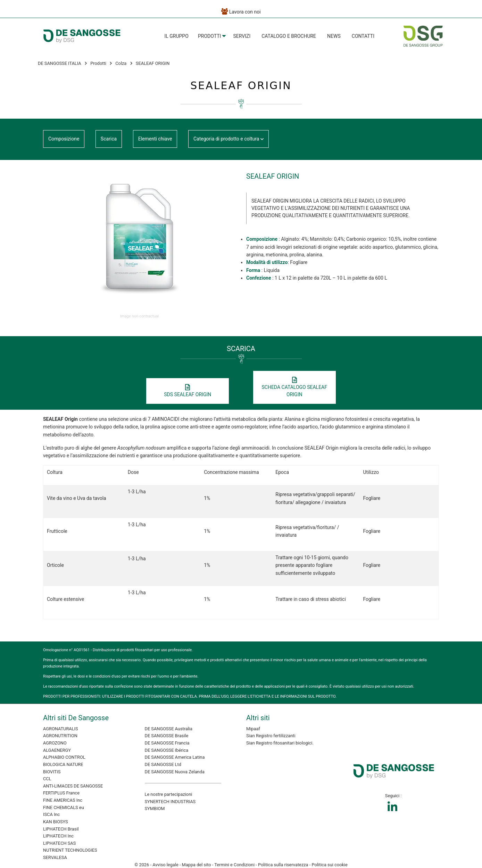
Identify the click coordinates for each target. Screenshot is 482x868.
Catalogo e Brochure (289, 36)
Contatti (363, 36)
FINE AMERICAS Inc (63, 800)
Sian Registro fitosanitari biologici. (280, 743)
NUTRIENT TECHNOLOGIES (70, 850)
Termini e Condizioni (234, 865)
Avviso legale (165, 865)
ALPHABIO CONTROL (64, 757)
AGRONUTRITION (60, 736)
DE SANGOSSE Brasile (167, 736)
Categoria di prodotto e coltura (228, 139)
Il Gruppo (176, 36)
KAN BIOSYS (56, 822)
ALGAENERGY (57, 750)
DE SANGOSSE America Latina (175, 757)
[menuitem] (176, 36)
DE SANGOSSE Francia (167, 743)
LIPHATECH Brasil (61, 829)
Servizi (242, 36)
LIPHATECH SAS (59, 843)
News (334, 36)
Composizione (64, 139)
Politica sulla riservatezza (283, 865)
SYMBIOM (155, 809)
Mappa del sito (197, 865)
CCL (47, 779)
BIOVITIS (52, 772)
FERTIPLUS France (61, 793)
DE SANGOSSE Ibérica (167, 750)
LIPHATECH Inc (58, 836)
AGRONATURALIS (61, 729)
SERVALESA (55, 857)
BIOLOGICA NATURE (63, 764)
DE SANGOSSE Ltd (163, 764)
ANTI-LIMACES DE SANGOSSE (73, 786)
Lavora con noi (241, 11)
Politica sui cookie (329, 865)
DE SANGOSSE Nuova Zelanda (175, 772)
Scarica (109, 139)
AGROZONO (55, 743)
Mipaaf (253, 729)
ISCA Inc (51, 814)
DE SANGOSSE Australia (169, 729)
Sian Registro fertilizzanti (271, 736)
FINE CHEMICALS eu (64, 807)
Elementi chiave (155, 139)
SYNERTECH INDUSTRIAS (170, 802)
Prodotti (209, 36)
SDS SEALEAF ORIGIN (188, 391)
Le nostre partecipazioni (169, 794)
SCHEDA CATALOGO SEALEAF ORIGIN (294, 387)
